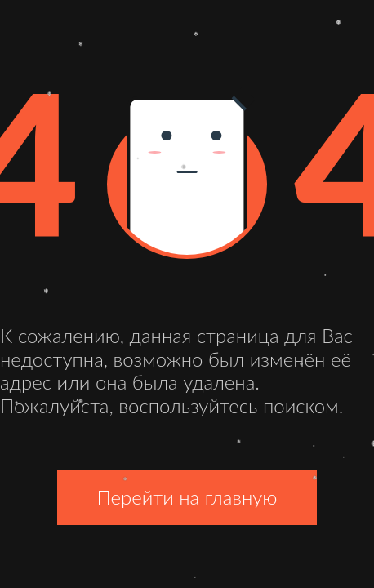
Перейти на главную (187, 497)
